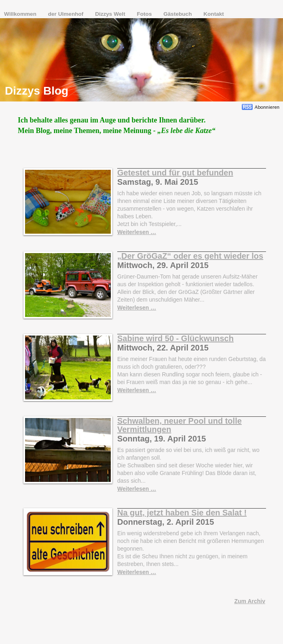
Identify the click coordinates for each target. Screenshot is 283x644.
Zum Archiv (250, 601)
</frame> (228, 38)
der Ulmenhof (67, 14)
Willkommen (21, 14)
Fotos (145, 14)
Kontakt (214, 14)
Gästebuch (178, 14)
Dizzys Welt (111, 14)
